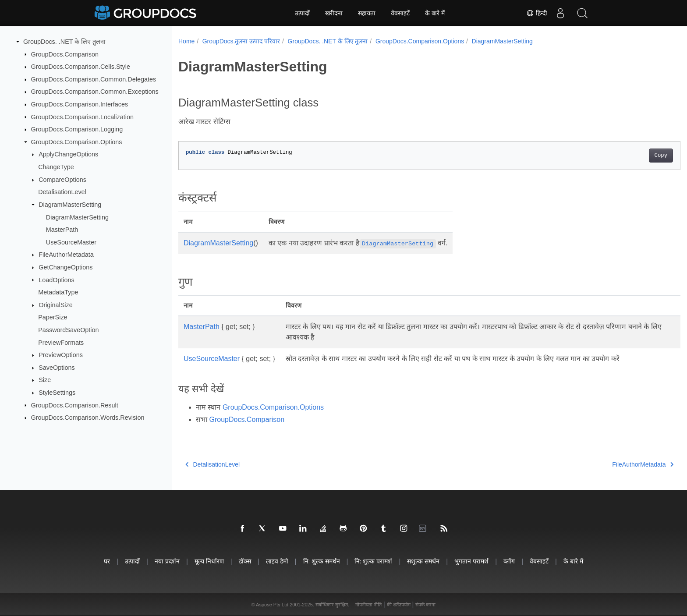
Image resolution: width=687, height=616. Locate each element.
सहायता (367, 13)
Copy (626, 156)
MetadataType (58, 292)
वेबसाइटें (400, 13)
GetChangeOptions (66, 267)
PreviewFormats (61, 342)
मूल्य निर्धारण (209, 561)
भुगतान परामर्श (471, 561)
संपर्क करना (425, 605)
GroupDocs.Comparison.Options (77, 142)
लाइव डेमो (277, 561)
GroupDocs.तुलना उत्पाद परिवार (241, 41)
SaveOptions (57, 368)
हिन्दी (537, 13)
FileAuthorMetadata (66, 255)
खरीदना (334, 13)
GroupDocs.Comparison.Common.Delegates (94, 79)
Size (45, 380)
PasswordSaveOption (68, 330)
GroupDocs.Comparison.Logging (77, 129)
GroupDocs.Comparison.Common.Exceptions (95, 92)
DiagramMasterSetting (70, 205)
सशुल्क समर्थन (423, 561)
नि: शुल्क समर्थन (322, 561)
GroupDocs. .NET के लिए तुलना (64, 42)
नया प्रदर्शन (167, 561)
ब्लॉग (509, 561)
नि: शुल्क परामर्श (373, 561)
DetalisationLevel (62, 192)
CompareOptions (62, 180)
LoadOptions (57, 280)
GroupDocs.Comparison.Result (75, 405)
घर (107, 561)
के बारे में (435, 13)
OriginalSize (56, 305)
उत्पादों (302, 13)
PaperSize (53, 317)
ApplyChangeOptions (68, 154)
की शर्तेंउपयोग (399, 605)
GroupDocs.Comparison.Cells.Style (81, 67)
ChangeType (56, 167)
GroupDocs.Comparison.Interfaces (80, 104)
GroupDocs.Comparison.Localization (82, 117)
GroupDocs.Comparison (65, 54)
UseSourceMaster (71, 242)
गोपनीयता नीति (368, 605)
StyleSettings (57, 393)
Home (186, 41)
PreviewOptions (61, 355)
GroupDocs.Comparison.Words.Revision (88, 418)
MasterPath (62, 230)
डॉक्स (245, 561)
